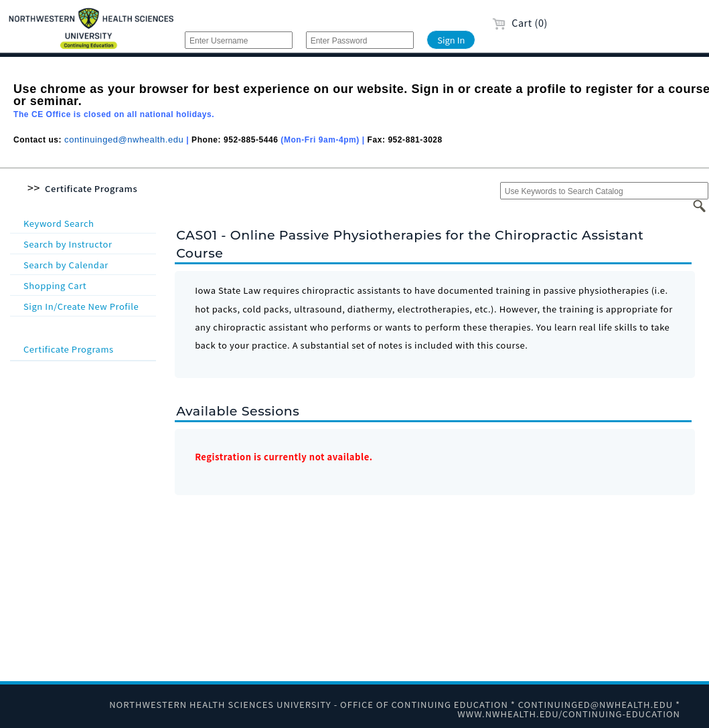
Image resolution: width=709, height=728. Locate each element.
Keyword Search (59, 223)
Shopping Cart (55, 285)
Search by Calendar (66, 265)
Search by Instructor (68, 244)
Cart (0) (520, 22)
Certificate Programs (91, 188)
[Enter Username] (239, 40)
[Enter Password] (360, 40)
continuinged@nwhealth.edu (124, 140)
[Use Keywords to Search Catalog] (604, 191)
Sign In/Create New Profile (81, 306)
